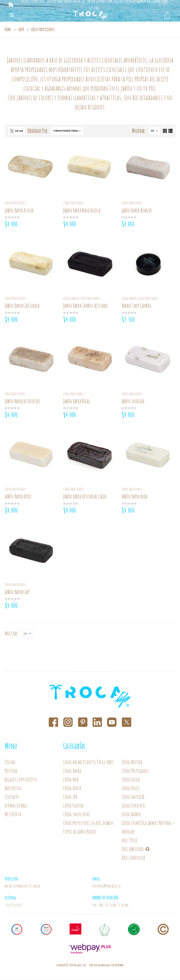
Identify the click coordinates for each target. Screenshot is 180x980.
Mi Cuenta (13, 814)
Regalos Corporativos (21, 780)
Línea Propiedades (15, 203)
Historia (11, 771)
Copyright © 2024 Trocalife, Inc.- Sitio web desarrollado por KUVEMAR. (90, 965)
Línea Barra (72, 771)
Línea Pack (71, 780)
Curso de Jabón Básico (80, 832)
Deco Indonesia (133, 858)
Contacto (12, 797)
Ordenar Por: (38, 131)
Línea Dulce (131, 788)
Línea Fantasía (133, 797)
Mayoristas (13, 788)
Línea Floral (131, 780)
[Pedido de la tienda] (67, 131)
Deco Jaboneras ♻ (136, 849)
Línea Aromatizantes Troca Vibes (88, 762)
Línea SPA (70, 797)
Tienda (10, 762)
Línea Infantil (134, 806)
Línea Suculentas (77, 814)
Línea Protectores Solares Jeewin (88, 823)
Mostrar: (139, 131)
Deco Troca (129, 840)
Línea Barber (70, 298)
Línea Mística (132, 762)
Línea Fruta (72, 788)
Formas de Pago (16, 806)
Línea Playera (73, 806)
